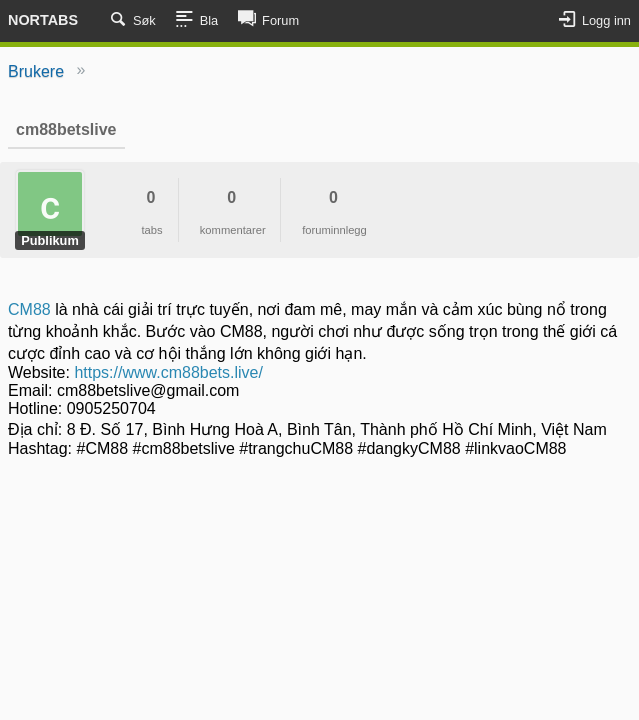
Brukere (36, 71)
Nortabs (43, 20)
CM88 (31, 309)
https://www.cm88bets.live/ (168, 372)
